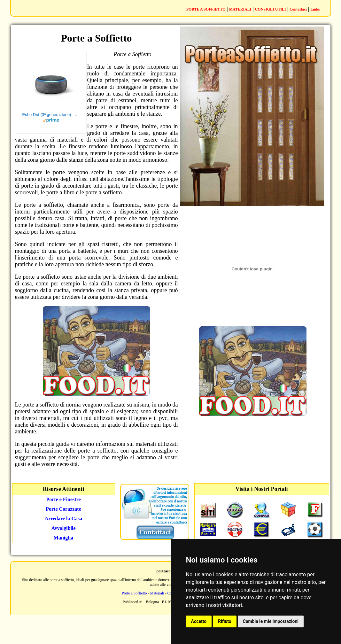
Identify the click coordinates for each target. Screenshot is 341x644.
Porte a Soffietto (134, 593)
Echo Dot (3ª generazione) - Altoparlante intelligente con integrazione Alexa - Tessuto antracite (51, 115)
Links (315, 9)
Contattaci (298, 9)
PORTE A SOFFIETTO (206, 9)
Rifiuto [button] (225, 621)
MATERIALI (240, 9)
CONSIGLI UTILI (271, 9)
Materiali (157, 593)
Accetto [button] (199, 621)
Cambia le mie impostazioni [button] (271, 621)
